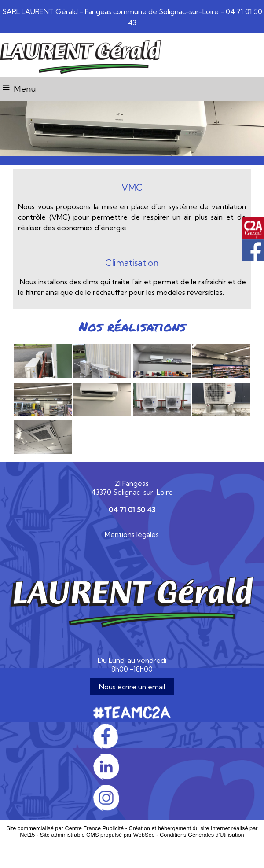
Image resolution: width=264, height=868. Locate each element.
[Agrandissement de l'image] (43, 375)
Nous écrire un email (132, 687)
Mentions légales (132, 534)
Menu (25, 89)
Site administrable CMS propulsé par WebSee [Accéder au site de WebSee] (97, 835)
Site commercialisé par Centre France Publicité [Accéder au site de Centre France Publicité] (65, 828)
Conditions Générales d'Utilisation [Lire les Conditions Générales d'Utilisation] (202, 835)
